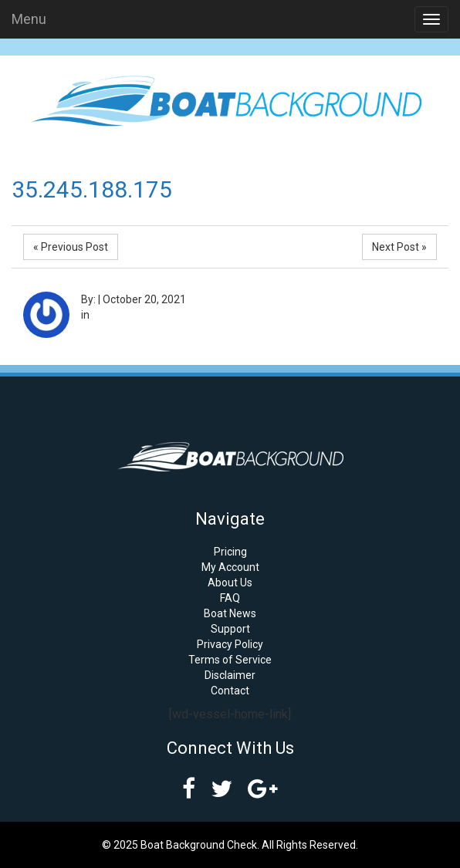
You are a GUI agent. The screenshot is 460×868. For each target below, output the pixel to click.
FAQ (230, 598)
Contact (230, 691)
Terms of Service (230, 660)
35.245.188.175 (92, 189)
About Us (230, 583)
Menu (29, 19)
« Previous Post (71, 247)
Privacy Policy (230, 644)
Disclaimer (230, 675)
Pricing (230, 552)
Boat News (230, 613)
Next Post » (399, 247)
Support (230, 629)
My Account (230, 567)
